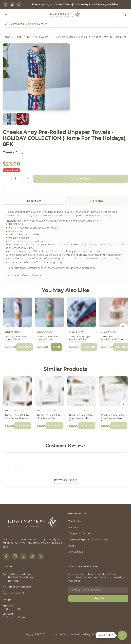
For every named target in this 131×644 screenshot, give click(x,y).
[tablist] (65, 201)
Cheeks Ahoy (13, 152)
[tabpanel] (65, 245)
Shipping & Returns (80, 534)
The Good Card (14, 411)
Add (56, 347)
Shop (19, 37)
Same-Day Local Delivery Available (97, 4)
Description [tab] (34, 201)
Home (6, 37)
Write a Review (65, 480)
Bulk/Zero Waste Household (70, 37)
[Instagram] (12, 4)
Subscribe (98, 598)
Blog (71, 546)
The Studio (75, 521)
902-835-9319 (16, 593)
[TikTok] (19, 4)
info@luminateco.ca (20, 587)
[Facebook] (5, 4)
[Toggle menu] (6, 14)
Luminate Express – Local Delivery (88, 540)
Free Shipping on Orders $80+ (51, 4)
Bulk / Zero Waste (38, 37)
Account (73, 527)
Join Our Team (77, 552)
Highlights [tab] (97, 201)
